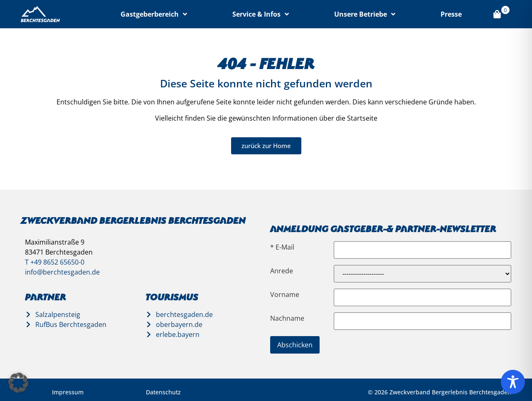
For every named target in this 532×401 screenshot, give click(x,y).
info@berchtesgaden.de (62, 272)
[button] (18, 383)
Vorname (285, 295)
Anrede (282, 271)
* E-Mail (282, 247)
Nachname (287, 318)
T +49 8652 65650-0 (55, 262)
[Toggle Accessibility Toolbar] (513, 382)
